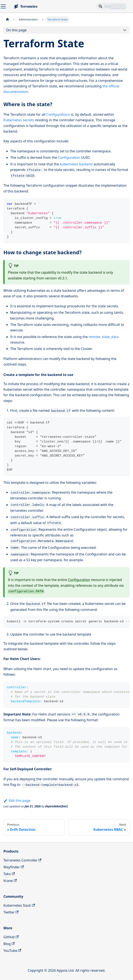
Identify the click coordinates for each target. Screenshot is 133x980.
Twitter (11, 912)
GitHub (11, 937)
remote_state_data (104, 337)
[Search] (112, 6)
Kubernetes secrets (19, 120)
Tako (9, 874)
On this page (16, 30)
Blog (9, 944)
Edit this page (17, 801)
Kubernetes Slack (19, 905)
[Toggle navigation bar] (3, 6)
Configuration (69, 158)
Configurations (58, 114)
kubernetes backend (76, 164)
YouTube (12, 951)
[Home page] (7, 20)
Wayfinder (14, 867)
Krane (10, 881)
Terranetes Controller (22, 860)
